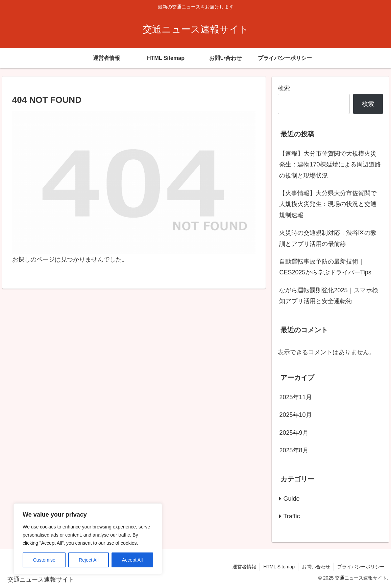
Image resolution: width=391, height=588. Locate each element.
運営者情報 (244, 567)
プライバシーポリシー (361, 567)
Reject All (89, 560)
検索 (284, 88)
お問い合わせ (316, 567)
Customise (44, 560)
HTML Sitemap (279, 567)
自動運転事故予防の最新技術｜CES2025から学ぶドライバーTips (325, 267)
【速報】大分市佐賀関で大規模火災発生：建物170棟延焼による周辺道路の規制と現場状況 (330, 165)
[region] (88, 539)
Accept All (132, 560)
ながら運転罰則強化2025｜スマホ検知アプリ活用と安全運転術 (328, 296)
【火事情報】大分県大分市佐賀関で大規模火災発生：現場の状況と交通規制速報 (328, 204)
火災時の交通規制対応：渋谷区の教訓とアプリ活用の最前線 (328, 238)
